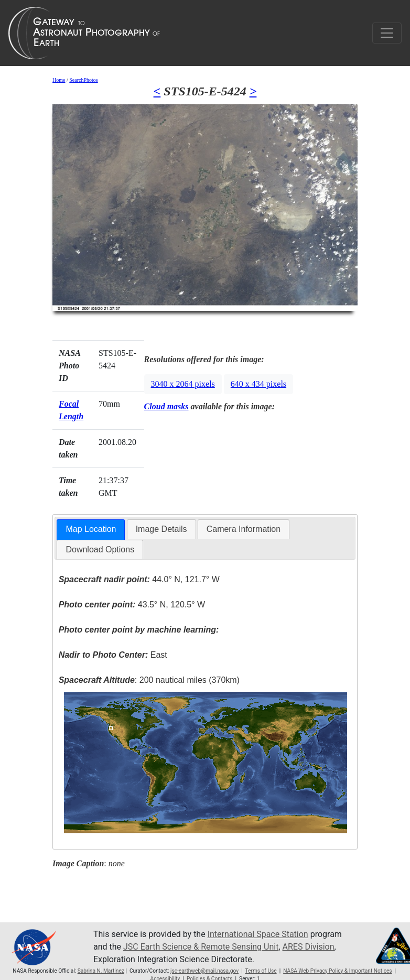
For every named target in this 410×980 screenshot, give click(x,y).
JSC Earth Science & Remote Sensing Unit (201, 947)
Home (59, 80)
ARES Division (309, 947)
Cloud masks (166, 406)
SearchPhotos (83, 80)
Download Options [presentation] (100, 549)
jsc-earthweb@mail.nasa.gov (204, 971)
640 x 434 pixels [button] (258, 384)
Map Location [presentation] (91, 529)
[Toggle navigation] (387, 33)
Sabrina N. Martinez (101, 971)
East (113, 655)
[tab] (91, 530)
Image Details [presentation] (161, 529)
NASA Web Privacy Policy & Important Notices (337, 971)
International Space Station (258, 934)
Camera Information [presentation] (244, 529)
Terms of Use (261, 971)
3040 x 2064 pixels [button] (183, 384)
